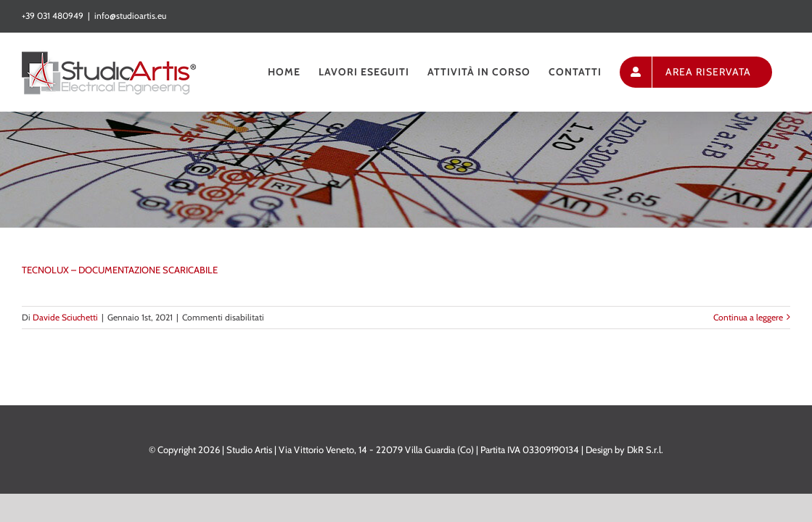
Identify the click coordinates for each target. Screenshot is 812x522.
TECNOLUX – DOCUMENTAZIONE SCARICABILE (120, 270)
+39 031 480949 (53, 16)
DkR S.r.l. (645, 449)
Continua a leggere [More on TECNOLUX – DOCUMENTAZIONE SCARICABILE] (748, 317)
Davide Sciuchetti (65, 317)
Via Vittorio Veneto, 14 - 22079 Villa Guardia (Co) (376, 449)
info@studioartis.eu (130, 16)
